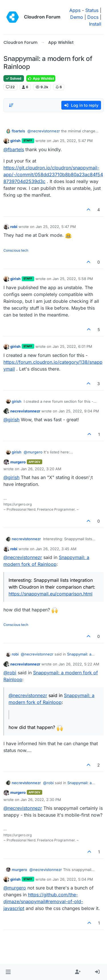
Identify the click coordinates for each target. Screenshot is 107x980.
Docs (93, 17)
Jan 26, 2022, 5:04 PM (73, 879)
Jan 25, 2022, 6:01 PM (72, 346)
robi (14, 227)
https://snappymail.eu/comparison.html (51, 594)
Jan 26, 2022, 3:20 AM (41, 469)
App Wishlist (41, 78)
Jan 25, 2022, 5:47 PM (73, 141)
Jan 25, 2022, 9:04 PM (79, 411)
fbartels (18, 131)
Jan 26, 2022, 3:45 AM (56, 549)
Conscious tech (16, 250)
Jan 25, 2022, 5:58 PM (73, 279)
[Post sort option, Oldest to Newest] (11, 105)
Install (95, 24)
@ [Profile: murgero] (33, 452)
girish (15, 141)
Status (92, 10)
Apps (75, 10)
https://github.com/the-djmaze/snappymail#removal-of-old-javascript (43, 901)
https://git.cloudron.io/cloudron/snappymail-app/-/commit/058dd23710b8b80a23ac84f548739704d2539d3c (53, 174)
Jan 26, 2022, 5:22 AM (79, 664)
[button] (8, 972)
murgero (18, 462)
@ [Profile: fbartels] (14, 149)
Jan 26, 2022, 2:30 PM (41, 800)
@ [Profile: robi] (10, 673)
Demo (77, 17)
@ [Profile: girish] (11, 420)
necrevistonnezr (25, 411)
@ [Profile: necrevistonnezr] (44, 131)
